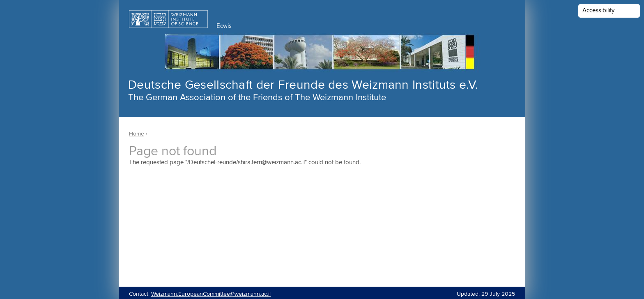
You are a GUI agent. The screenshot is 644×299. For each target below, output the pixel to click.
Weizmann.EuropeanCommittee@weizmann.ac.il (211, 294)
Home (137, 134)
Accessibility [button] (598, 10)
